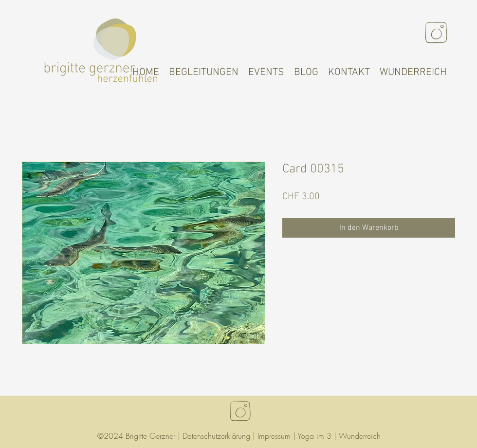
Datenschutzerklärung (216, 436)
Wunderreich (360, 436)
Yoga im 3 (314, 436)
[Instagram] (436, 33)
